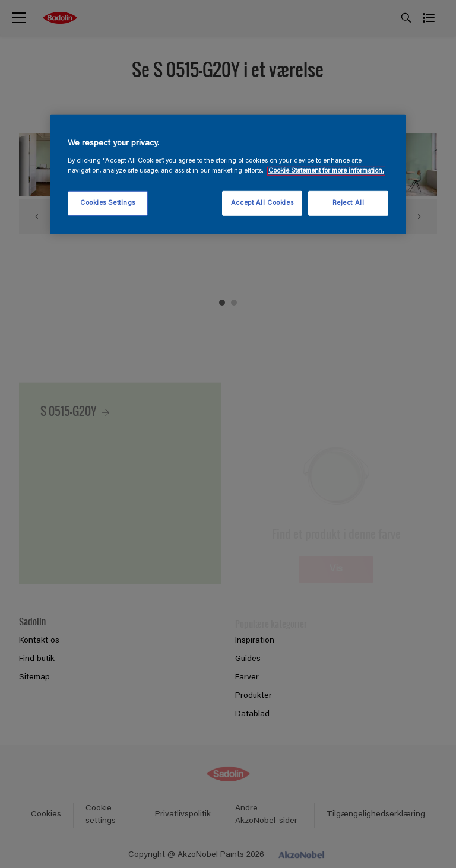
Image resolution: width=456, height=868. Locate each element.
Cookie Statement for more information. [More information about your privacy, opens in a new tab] (326, 171)
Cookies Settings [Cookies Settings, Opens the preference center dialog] (108, 203)
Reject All (349, 203)
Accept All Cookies (262, 203)
